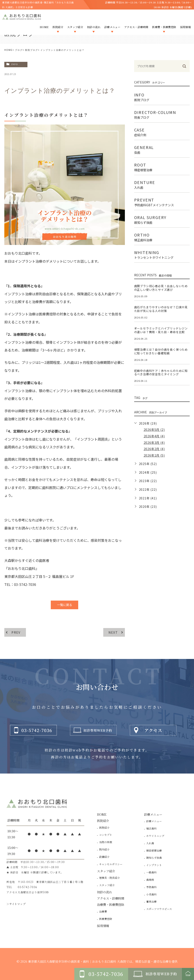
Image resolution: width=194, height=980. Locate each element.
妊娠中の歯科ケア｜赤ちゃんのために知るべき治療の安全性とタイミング (161, 372)
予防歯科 (151, 887)
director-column (162, 114)
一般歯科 (151, 872)
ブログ (19, 50)
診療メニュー (154, 821)
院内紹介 (104, 849)
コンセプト (106, 835)
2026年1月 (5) (154, 455)
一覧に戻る (65, 605)
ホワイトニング (155, 836)
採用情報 (103, 926)
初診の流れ (105, 892)
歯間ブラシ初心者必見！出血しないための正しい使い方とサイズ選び (161, 288)
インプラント (154, 865)
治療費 (103, 911)
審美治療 (151, 902)
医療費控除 (106, 919)
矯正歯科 (151, 828)
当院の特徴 (106, 842)
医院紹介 (104, 828)
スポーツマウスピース (159, 909)
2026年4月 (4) (154, 436)
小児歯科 (151, 894)
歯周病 (150, 880)
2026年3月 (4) (154, 443)
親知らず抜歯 (154, 858)
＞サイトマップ (16, 904)
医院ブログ (32, 50)
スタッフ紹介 (107, 885)
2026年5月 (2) (154, 430)
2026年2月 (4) (154, 449)
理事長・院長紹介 (110, 878)
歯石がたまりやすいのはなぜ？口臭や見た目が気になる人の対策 (161, 309)
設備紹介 (104, 857)
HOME (8, 50)
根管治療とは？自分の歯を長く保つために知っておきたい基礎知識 (161, 351)
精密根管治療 (154, 851)
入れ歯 (150, 843)
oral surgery (162, 219)
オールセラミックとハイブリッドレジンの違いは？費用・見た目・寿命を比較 (161, 330)
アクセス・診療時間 (111, 898)
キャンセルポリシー (111, 864)
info (15, 64)
